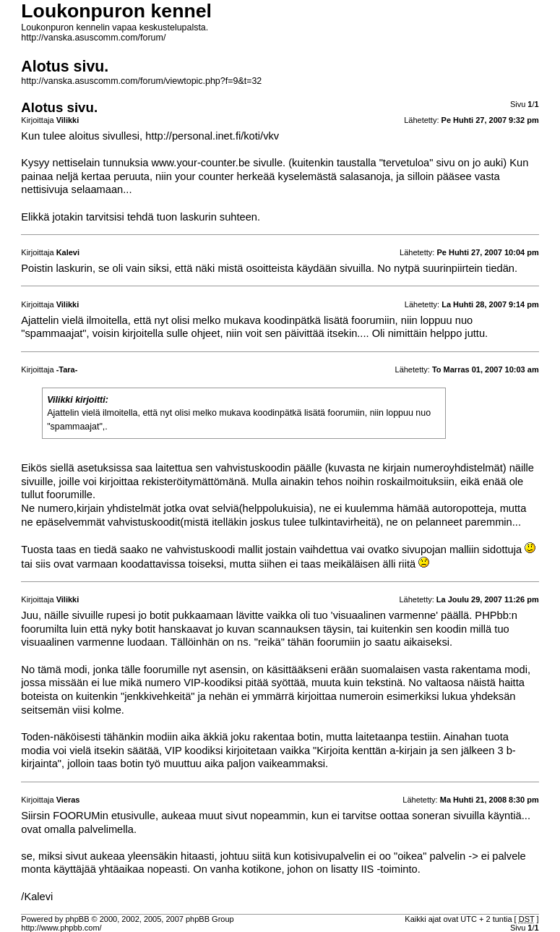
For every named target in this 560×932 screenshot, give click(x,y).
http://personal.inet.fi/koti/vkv (212, 136)
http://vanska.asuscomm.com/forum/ (93, 38)
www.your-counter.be (201, 163)
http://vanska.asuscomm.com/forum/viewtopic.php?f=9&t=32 (141, 81)
